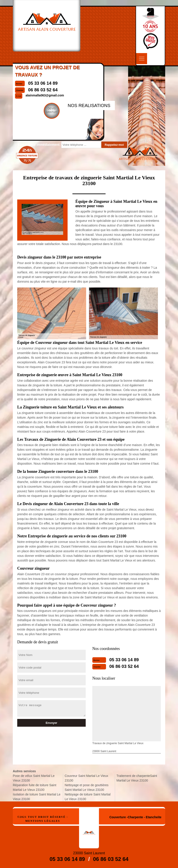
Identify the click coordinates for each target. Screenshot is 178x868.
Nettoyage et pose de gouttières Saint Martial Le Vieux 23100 (87, 787)
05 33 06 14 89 (124, 660)
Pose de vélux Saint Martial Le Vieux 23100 (34, 778)
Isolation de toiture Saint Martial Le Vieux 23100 (37, 797)
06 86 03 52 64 (124, 666)
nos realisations (89, 105)
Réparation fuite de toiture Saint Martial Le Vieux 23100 (35, 787)
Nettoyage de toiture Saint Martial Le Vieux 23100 (88, 797)
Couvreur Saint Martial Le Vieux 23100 (86, 778)
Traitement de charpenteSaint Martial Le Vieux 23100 (137, 778)
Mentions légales (43, 821)
